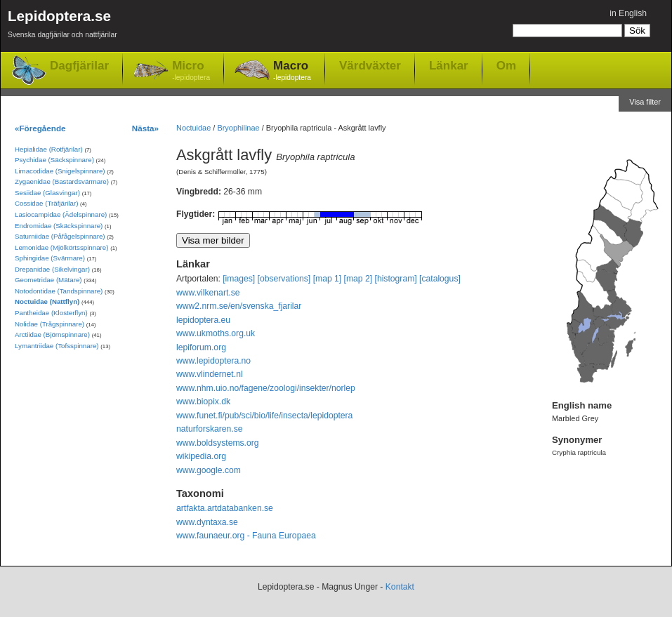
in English (628, 13)
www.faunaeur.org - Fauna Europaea (246, 536)
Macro (292, 71)
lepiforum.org (201, 347)
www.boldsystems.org (218, 443)
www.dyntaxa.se (207, 522)
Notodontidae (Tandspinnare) (59, 291)
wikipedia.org (201, 456)
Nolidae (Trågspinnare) (50, 324)
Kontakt (400, 587)
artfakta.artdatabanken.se (225, 508)
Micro (191, 71)
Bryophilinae (238, 128)
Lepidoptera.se (62, 26)
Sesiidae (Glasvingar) (47, 193)
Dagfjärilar (79, 66)
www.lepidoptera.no (213, 361)
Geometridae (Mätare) (48, 280)
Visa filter (645, 102)
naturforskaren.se (210, 429)
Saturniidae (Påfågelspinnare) (60, 236)
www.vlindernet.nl (210, 374)
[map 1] (328, 279)
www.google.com (209, 470)
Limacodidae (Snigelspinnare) (60, 171)
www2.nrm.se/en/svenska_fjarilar (239, 306)
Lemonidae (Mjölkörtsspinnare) (61, 247)
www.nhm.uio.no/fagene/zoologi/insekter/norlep (266, 388)
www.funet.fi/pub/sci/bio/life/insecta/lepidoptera (264, 416)
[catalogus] (440, 279)
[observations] (284, 279)
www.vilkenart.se (208, 293)
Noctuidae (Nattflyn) (47, 301)
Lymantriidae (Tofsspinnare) (57, 346)
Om (506, 65)
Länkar (449, 65)
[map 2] (358, 279)
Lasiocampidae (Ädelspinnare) (61, 214)
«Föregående (40, 128)
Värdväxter (370, 65)
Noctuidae (193, 128)
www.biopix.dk (203, 402)
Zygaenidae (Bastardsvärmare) (62, 181)
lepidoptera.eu (203, 320)
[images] (239, 279)
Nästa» (145, 128)
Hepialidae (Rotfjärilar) (49, 149)
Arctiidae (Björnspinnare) (52, 334)
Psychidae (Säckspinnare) (54, 160)
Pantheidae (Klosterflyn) (51, 313)
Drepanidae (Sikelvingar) (52, 269)
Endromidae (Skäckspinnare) (59, 226)
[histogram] (396, 279)
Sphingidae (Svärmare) (50, 258)
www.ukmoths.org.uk (216, 333)
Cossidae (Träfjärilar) (46, 203)
